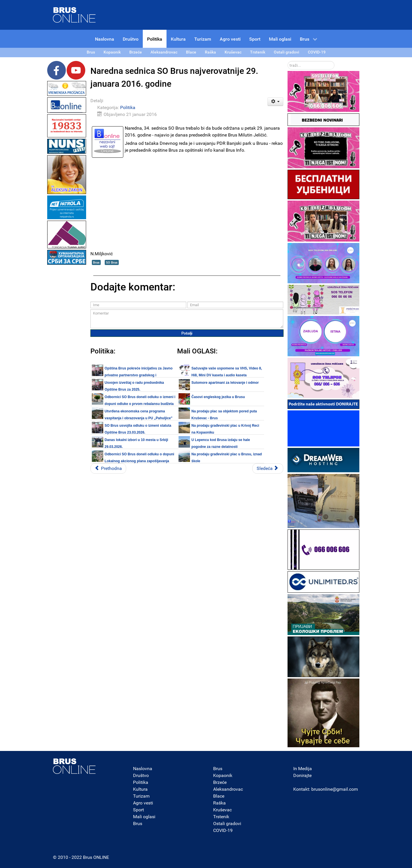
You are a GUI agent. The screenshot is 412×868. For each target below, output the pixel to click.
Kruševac (222, 810)
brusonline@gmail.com (335, 789)
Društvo (141, 775)
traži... (288, 61)
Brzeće (220, 782)
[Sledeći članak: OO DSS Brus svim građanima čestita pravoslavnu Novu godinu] (268, 468)
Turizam (141, 796)
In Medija (303, 769)
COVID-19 (223, 830)
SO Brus (112, 262)
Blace (219, 796)
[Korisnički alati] (275, 102)
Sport (138, 810)
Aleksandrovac (228, 789)
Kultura (140, 789)
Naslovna (143, 769)
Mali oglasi (144, 817)
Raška (219, 803)
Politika (128, 107)
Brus (96, 262)
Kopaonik (223, 775)
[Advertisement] (67, 352)
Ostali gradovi (227, 823)
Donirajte (302, 775)
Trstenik (221, 817)
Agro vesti (143, 803)
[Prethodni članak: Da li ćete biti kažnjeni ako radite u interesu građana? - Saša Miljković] (108, 468)
